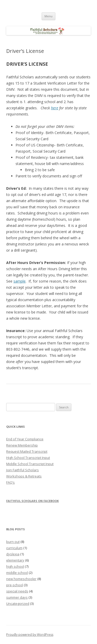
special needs (17, 591)
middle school (17, 573)
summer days (17, 597)
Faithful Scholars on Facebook (32, 501)
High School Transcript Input (28, 458)
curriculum (14, 548)
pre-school (15, 585)
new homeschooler (21, 579)
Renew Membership (22, 445)
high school (15, 566)
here (55, 108)
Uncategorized (18, 604)
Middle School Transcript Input (30, 464)
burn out (13, 542)
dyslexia (13, 554)
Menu (48, 16)
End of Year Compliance (25, 439)
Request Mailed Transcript (27, 451)
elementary (15, 560)
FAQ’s (10, 482)
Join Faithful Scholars (23, 470)
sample (20, 281)
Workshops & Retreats (24, 476)
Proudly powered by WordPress (30, 635)
